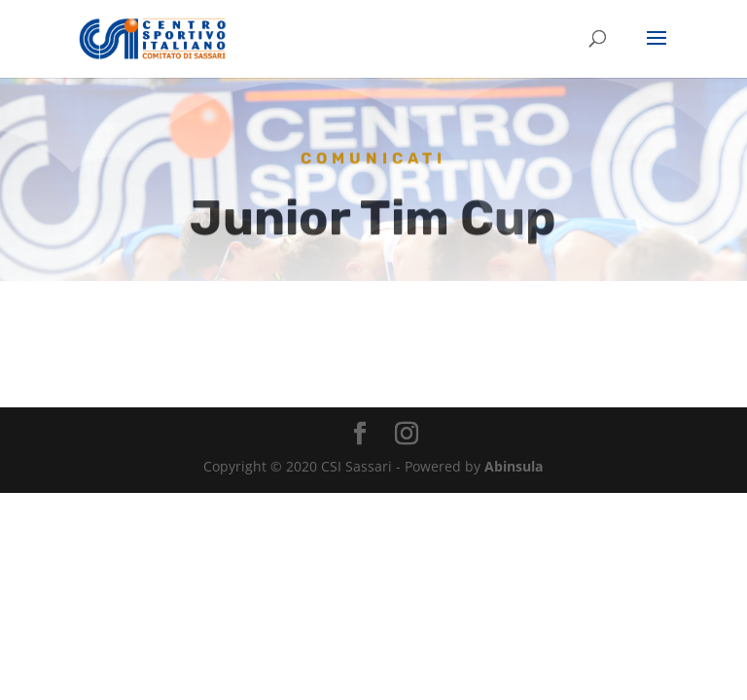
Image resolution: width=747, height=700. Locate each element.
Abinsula (514, 466)
